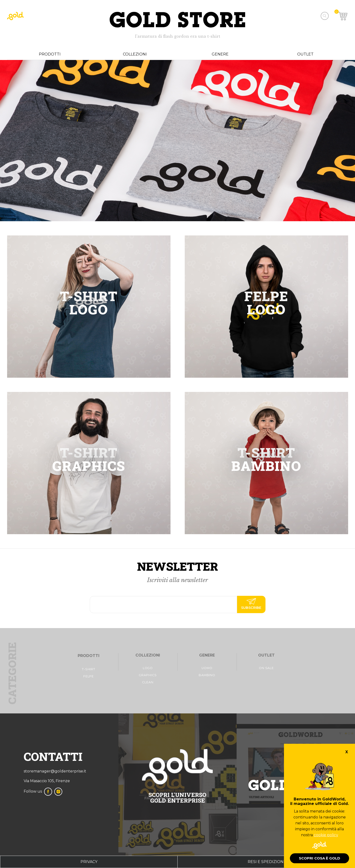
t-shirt (89, 669)
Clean (148, 682)
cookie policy (326, 835)
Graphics (148, 675)
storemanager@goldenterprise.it (55, 771)
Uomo (207, 668)
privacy (89, 862)
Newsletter (177, 566)
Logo (148, 668)
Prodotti (50, 54)
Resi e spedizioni (266, 862)
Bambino (207, 675)
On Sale (266, 668)
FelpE (89, 676)
